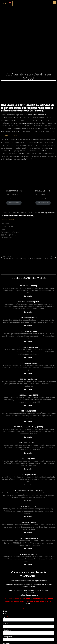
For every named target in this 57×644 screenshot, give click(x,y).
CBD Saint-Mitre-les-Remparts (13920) (28, 491)
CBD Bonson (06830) (28, 554)
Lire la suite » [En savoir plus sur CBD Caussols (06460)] (28, 373)
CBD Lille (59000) (28, 459)
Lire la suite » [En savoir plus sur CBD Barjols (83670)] (28, 485)
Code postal (8, 637)
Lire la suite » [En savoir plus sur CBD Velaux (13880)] (28, 533)
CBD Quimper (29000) (29, 379)
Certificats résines (7, 227)
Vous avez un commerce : (13, 609)
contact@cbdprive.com (28, 595)
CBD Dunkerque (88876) (29, 538)
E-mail (6, 624)
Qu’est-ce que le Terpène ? (11, 232)
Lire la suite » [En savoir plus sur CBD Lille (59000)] (28, 469)
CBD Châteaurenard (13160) (28, 302)
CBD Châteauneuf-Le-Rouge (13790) (28, 427)
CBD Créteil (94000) (29, 411)
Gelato (3, 229)
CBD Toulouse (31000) (29, 318)
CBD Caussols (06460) (28, 363)
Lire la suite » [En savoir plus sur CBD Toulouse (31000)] (28, 326)
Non (6, 614)
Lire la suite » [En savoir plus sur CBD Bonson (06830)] (28, 565)
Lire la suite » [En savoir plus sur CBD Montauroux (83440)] (28, 405)
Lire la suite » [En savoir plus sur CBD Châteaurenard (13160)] (28, 312)
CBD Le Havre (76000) (29, 331)
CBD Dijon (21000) (29, 507)
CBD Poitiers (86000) (28, 286)
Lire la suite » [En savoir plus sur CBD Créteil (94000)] (28, 421)
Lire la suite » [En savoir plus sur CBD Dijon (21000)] (28, 517)
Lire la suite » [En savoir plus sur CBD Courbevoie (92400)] (28, 358)
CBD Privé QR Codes (9, 235)
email (28, 603)
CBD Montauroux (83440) (28, 395)
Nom (5, 617)
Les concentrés (7, 238)
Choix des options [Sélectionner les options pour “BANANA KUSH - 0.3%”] (43, 203)
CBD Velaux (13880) (29, 522)
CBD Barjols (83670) (28, 475)
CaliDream (5, 224)
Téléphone (7, 630)
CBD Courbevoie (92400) (28, 347)
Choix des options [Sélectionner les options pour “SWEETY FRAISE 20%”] (14, 203)
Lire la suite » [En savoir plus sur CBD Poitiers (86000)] (28, 296)
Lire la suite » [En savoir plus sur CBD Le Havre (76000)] (28, 342)
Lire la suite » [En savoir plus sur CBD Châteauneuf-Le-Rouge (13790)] (28, 437)
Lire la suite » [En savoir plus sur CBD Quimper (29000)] (28, 389)
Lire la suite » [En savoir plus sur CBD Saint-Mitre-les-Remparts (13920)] (28, 501)
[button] (54, 3)
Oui (6, 611)
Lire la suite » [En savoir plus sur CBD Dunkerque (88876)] (28, 549)
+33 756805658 (28, 593)
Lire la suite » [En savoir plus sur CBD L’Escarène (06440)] (28, 453)
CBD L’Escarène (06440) (28, 443)
